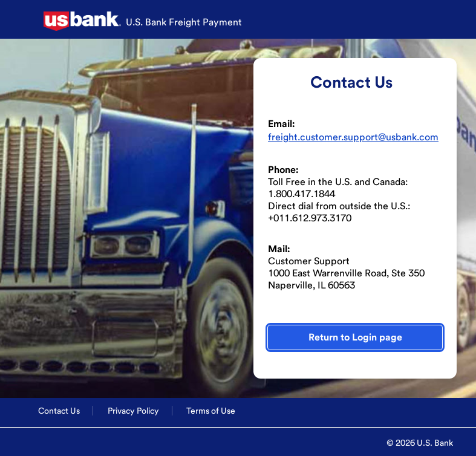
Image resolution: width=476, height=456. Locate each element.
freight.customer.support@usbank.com (353, 137)
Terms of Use (211, 411)
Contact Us (59, 411)
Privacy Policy (133, 411)
